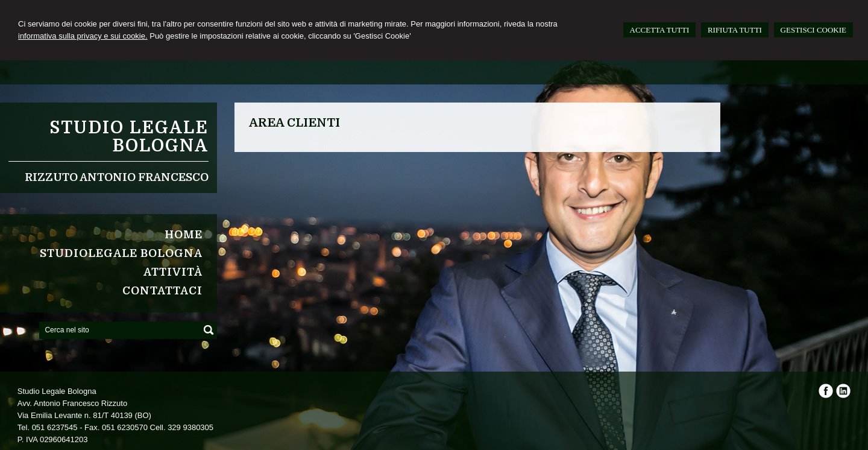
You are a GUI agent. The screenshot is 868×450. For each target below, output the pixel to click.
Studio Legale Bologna (129, 137)
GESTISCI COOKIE (813, 30)
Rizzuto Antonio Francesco (117, 177)
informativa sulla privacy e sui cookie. (83, 36)
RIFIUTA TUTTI (735, 30)
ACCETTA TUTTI (660, 30)
